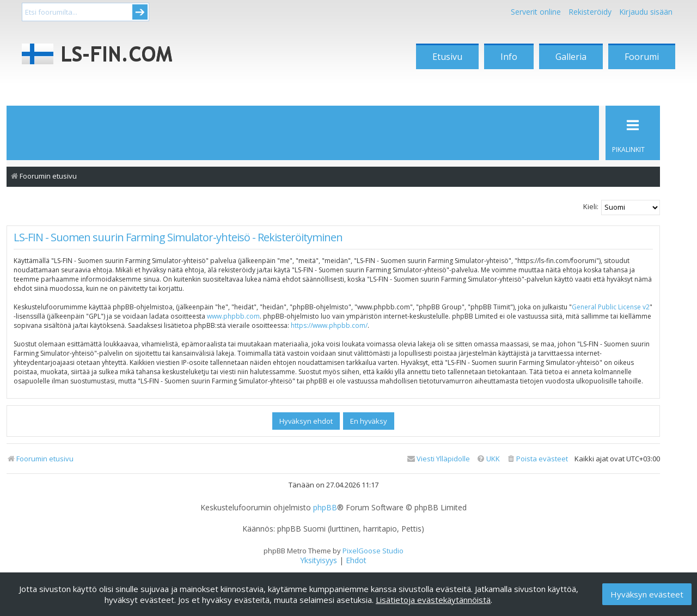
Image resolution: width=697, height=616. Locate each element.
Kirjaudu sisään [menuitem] (646, 12)
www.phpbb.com (233, 316)
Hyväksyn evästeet (647, 594)
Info (509, 57)
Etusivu (447, 57)
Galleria (571, 57)
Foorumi (642, 57)
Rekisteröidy (590, 12)
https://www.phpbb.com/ (329, 325)
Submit (140, 12)
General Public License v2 (611, 307)
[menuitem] (537, 459)
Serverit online (536, 12)
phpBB (325, 508)
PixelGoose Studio (373, 551)
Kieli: (591, 206)
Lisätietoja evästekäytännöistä (433, 600)
